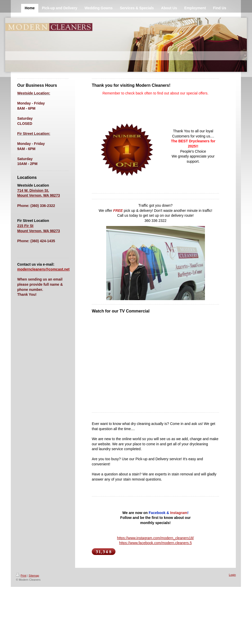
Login (232, 575)
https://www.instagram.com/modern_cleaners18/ (155, 538)
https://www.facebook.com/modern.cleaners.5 (155, 543)
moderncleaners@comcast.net (43, 269)
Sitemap (34, 576)
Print (21, 576)
